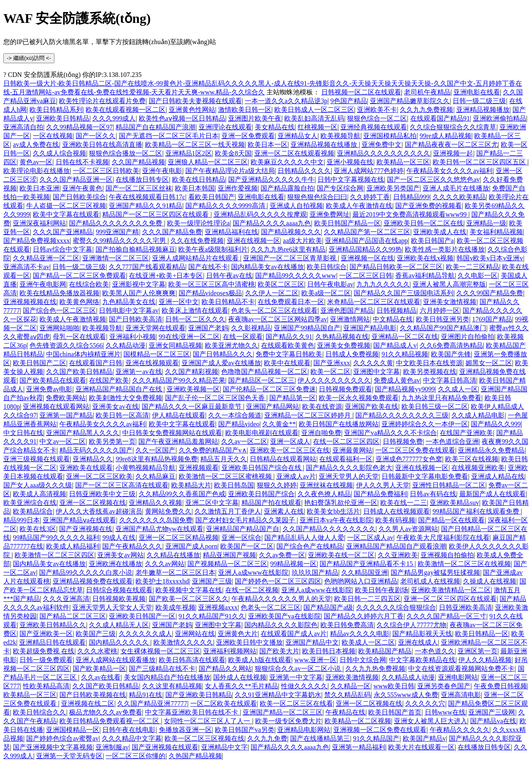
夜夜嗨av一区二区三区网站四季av (278, 319)
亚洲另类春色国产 (444, 686)
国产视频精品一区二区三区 (227, 564)
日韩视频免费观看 (345, 389)
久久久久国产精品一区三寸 (446, 616)
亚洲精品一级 (486, 223)
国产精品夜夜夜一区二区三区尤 (451, 145)
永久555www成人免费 (406, 695)
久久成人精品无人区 (119, 625)
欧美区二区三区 (281, 284)
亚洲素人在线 (284, 511)
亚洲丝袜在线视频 (326, 485)
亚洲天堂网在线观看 (155, 328)
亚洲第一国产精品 (66, 415)
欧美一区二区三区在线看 (296, 703)
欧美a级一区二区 (326, 293)
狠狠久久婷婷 (277, 485)
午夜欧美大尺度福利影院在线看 (443, 538)
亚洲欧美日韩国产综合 (261, 494)
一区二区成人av (370, 538)
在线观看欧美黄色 (288, 345)
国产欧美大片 (279, 651)
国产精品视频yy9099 (405, 389)
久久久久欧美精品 (459, 197)
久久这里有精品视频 (172, 686)
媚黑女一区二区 (489, 363)
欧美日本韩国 (195, 188)
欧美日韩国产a (432, 241)
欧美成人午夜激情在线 (359, 206)
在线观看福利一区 (346, 459)
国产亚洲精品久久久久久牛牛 (271, 179)
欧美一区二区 (330, 372)
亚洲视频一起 (453, 153)
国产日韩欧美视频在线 (93, 695)
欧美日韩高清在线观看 (192, 660)
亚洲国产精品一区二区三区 (283, 712)
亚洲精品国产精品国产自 (243, 529)
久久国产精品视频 (138, 162)
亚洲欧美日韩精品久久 (53, 625)
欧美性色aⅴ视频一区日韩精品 (182, 118)
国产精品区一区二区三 (261, 380)
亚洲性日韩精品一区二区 (449, 485)
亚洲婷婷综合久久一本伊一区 (425, 424)
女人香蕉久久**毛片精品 (241, 686)
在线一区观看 (243, 337)
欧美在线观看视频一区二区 (126, 110)
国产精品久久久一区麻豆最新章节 (192, 407)
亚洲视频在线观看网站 (56, 407)
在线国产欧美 (109, 380)
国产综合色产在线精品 (310, 546)
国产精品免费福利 (380, 494)
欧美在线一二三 (404, 503)
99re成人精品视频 (446, 136)
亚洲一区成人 (290, 441)
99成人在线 (119, 538)
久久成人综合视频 (59, 153)
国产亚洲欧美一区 (46, 634)
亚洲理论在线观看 (225, 127)
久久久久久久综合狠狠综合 (396, 607)
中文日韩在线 (23, 433)
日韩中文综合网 (363, 660)
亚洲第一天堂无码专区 (69, 756)
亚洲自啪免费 (321, 433)
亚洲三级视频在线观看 (37, 459)
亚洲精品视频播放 (483, 110)
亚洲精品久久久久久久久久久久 (384, 153)
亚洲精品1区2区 (189, 153)
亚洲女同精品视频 (175, 345)
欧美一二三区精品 (473, 267)
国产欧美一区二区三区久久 (189, 599)
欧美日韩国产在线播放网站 (339, 424)
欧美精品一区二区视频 (358, 721)
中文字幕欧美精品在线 (422, 660)
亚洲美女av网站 (120, 555)
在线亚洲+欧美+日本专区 (166, 276)
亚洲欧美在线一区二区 (341, 555)
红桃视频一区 (318, 127)
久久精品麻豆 (155, 476)
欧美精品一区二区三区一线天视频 (195, 145)
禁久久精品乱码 (347, 695)
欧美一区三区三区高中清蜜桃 (212, 284)
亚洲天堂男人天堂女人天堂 (112, 607)
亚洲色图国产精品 (347, 310)
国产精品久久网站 (225, 669)
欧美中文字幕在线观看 (66, 214)
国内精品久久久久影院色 (281, 625)
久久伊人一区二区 (272, 293)
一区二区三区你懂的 (135, 756)
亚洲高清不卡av (26, 267)
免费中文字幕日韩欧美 (289, 354)
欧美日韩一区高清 (122, 415)
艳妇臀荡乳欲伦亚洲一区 (341, 503)
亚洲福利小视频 (133, 337)
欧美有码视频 (395, 520)
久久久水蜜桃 (97, 651)
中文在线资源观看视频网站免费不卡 (461, 669)
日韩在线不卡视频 (82, 162)
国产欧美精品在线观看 (53, 380)
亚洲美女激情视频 (450, 302)
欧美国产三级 (96, 634)
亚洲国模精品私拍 (390, 136)
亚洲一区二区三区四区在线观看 (450, 599)
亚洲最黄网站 (352, 450)
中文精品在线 (393, 319)
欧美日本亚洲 (39, 188)
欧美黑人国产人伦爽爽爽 (139, 293)
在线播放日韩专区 (142, 179)
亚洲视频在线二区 (88, 703)
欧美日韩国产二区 (39, 363)
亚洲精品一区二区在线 (405, 337)
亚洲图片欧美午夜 (255, 118)
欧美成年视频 (175, 607)
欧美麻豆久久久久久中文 (287, 162)
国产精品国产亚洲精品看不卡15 (367, 564)
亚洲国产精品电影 (370, 328)
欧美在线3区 (38, 529)
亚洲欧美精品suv (454, 503)
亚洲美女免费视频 (344, 345)
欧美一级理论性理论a (198, 223)
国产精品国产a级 (328, 607)
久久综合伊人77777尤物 (411, 625)
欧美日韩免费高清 (347, 625)
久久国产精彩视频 (192, 372)
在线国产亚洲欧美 (466, 433)
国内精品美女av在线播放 (267, 267)
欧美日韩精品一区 (482, 634)
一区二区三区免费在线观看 (415, 450)
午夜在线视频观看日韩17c (147, 197)
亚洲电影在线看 (477, 92)
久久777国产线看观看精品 (147, 267)
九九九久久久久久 (383, 284)
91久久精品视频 (405, 354)
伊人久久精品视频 (485, 660)
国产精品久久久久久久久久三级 (402, 415)
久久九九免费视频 (426, 110)
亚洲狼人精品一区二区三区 (208, 162)
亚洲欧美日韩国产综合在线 (262, 468)
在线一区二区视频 (252, 590)
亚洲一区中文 (179, 302)
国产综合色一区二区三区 (59, 310)
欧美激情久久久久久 (183, 642)
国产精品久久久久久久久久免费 (116, 223)
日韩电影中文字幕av (129, 310)
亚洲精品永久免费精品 (491, 450)
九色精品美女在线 (129, 302)
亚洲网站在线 (195, 634)
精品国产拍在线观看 (271, 503)
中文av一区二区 (63, 441)
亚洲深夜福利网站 (39, 223)
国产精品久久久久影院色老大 (349, 468)
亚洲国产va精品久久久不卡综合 (390, 433)
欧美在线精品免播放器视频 (59, 293)
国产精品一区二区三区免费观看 (79, 276)
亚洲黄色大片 (238, 634)
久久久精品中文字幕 (132, 738)
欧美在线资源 (322, 407)
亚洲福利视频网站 (230, 651)
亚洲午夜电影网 (43, 284)
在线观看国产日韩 (96, 363)
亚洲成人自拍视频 (296, 206)
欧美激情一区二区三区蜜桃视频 (226, 476)
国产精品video (239, 424)
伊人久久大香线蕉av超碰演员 (99, 511)
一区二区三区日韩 (366, 276)
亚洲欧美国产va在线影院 (284, 616)
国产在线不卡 (208, 267)
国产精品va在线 (493, 721)
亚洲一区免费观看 (248, 136)
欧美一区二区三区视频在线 (204, 738)
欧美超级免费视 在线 (44, 651)
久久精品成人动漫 (408, 677)
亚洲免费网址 (330, 214)
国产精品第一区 (293, 398)
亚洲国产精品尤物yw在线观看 (160, 529)
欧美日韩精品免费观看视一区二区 (110, 721)
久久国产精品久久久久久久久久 (329, 529)
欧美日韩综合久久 (39, 712)
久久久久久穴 (425, 703)
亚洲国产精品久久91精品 (145, 206)
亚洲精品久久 (93, 459)
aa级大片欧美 (303, 241)
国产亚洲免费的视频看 (429, 206)
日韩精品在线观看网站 (283, 459)
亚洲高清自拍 (23, 127)
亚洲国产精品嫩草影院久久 (410, 101)
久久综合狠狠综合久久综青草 (453, 127)
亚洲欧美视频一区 (193, 389)
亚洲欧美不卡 (377, 110)
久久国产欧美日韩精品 (79, 372)
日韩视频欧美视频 (119, 599)
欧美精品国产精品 (385, 651)
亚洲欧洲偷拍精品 (500, 118)
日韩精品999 (411, 197)
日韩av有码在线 (433, 494)
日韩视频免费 (403, 441)
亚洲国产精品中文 (312, 642)
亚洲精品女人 (298, 136)
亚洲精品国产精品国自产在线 (120, 389)
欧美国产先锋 (451, 354)
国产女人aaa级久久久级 (38, 485)
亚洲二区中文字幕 (212, 503)
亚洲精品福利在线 (232, 232)
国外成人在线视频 (240, 677)
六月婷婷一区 (440, 310)
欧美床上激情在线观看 (195, 310)
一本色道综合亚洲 (452, 441)
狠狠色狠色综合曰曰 (317, 197)
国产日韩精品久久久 (223, 354)
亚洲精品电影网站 (304, 730)
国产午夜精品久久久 (132, 546)
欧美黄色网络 (79, 302)
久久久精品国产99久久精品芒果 (179, 380)
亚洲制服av (112, 747)
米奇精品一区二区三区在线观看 (374, 302)
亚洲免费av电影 (49, 389)
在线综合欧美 (89, 284)
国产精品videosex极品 (211, 293)
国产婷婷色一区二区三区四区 (278, 581)
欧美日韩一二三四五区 (367, 599)
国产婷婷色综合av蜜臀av (62, 738)
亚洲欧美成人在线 (440, 232)
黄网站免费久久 (168, 511)
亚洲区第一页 (478, 651)
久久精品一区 (350, 686)
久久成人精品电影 (478, 415)
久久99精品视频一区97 (79, 127)
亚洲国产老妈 (208, 328)
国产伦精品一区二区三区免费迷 (269, 389)
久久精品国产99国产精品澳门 (443, 328)
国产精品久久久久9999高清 (226, 206)
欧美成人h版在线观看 (260, 660)
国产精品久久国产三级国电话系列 (404, 293)
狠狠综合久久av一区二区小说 (299, 669)
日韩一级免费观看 (46, 660)
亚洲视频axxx (218, 607)
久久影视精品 (251, 328)
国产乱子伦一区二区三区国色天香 (216, 398)
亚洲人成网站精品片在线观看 (196, 258)
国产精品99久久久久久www (296, 276)
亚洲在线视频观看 (152, 363)
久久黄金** (279, 424)
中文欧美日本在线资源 (429, 363)
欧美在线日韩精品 (199, 179)
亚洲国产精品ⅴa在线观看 (79, 520)
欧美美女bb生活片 (333, 511)
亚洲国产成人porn (191, 546)
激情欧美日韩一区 (245, 110)
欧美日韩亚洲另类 (443, 319)
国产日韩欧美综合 (79, 197)
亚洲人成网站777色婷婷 (369, 171)
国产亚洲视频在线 (86, 529)
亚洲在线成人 (418, 642)
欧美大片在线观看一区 (421, 747)
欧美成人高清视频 (39, 494)
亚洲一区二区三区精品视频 (179, 538)
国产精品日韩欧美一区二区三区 (396, 267)
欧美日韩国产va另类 (245, 730)
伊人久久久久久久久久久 (334, 380)
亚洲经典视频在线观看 (374, 127)
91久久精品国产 (376, 738)
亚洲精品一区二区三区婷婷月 (308, 415)
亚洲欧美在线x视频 (425, 258)
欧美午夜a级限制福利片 (213, 249)
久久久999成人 (114, 118)
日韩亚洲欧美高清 (465, 607)
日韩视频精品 (397, 310)
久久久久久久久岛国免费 (156, 520)
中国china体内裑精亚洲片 (83, 354)
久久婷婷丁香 (370, 197)
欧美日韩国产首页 (395, 712)
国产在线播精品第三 (320, 738)
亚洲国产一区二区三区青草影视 (291, 258)
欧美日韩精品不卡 (228, 302)
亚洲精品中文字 (224, 747)
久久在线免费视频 (197, 241)
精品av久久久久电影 (360, 634)
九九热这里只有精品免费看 (441, 398)
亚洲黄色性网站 (192, 110)
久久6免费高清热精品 (451, 345)
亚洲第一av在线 (139, 372)
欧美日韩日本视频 (329, 651)
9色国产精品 (349, 101)
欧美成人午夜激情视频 (73, 319)
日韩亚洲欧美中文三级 (102, 494)
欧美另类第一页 (112, 441)
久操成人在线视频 (490, 581)
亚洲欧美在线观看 (86, 468)
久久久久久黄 (373, 363)
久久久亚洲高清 (66, 599)
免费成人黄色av (397, 380)
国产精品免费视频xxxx (37, 241)
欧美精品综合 (33, 511)
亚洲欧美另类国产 (393, 188)
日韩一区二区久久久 (195, 319)
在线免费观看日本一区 (291, 302)
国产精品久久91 (289, 337)
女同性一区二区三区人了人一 (208, 721)
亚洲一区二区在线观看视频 (294, 153)
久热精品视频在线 (342, 337)
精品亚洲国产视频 (229, 555)
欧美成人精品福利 (73, 546)
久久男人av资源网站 (408, 529)
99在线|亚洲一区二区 (189, 337)
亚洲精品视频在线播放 (325, 145)
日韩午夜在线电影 (129, 730)
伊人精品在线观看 (179, 415)
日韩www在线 (445, 712)
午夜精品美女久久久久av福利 (449, 171)
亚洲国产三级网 (492, 712)
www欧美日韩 (394, 686)
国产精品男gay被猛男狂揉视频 (435, 572)
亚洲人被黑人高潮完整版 (449, 284)
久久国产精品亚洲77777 (152, 703)
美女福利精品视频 (496, 232)
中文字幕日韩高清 (450, 380)
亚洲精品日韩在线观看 (52, 642)
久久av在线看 (101, 677)
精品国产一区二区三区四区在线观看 (156, 214)
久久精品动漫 (126, 345)
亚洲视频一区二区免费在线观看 (380, 730)
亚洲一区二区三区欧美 (99, 476)
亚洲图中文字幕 (377, 372)
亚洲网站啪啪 (59, 328)
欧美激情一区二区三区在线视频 (464, 564)
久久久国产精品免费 (172, 232)
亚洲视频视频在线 (30, 302)
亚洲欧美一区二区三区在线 (290, 450)
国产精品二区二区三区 (73, 616)
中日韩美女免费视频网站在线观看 (172, 433)
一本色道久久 (435, 651)
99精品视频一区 (293, 564)
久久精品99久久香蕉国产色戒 (182, 494)
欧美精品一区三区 (403, 162)
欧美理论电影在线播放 (37, 171)
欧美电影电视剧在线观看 (262, 433)
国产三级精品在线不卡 (162, 669)
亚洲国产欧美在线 (372, 407)
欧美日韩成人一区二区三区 (314, 110)
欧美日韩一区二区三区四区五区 (480, 162)
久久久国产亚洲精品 (63, 232)
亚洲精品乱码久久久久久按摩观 (260, 214)
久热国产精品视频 (195, 756)
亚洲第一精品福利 (359, 747)
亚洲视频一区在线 (367, 258)
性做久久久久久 (304, 686)
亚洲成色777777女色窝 (409, 459)
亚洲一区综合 (241, 538)
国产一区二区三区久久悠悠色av (433, 179)
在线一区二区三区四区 (346, 441)
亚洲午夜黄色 (82, 188)
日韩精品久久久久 (304, 171)
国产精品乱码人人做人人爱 (304, 538)
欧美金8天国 (233, 153)
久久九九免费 (267, 738)
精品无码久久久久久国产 (96, 450)
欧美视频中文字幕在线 (189, 590)
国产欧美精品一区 (99, 669)
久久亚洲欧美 (398, 555)
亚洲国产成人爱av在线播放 (221, 363)
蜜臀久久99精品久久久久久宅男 (120, 241)
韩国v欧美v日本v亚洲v (490, 258)
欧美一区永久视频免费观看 (359, 398)
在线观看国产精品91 (440, 118)
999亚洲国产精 (117, 232)
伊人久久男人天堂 (383, 485)
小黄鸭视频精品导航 (145, 468)
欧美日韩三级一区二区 (435, 407)
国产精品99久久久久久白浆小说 (86, 572)
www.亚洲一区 (315, 660)
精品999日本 (22, 520)
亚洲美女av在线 (115, 407)
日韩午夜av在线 (229, 276)
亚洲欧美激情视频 (352, 677)
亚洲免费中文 (382, 145)
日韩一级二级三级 (479, 101)
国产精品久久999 (496, 424)
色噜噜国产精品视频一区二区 (264, 372)
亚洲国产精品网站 (273, 407)
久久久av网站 (165, 564)
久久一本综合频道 (235, 415)
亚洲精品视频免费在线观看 (93, 581)
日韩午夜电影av (330, 284)
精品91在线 (145, 695)
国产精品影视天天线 (422, 634)
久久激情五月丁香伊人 (228, 511)
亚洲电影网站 (458, 677)
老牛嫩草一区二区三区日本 (175, 572)
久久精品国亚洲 (365, 572)
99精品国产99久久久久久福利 (56, 538)
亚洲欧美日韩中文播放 (249, 642)
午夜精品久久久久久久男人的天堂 (281, 599)
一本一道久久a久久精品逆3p (286, 101)
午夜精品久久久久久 (460, 730)
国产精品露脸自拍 (287, 188)
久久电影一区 (478, 276)
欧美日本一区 (268, 145)
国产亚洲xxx (332, 363)
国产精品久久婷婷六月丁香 (364, 616)
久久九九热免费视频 (375, 669)
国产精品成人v (395, 345)
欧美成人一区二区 (368, 642)
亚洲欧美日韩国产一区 (142, 616)
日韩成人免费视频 (352, 354)
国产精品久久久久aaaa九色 (272, 223)
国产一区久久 (96, 136)
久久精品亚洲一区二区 (46, 258)
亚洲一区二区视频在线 (93, 503)
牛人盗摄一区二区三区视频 (66, 206)
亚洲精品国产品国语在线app (366, 241)
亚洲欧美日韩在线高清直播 (102, 145)
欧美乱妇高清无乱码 (314, 118)
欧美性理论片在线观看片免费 (102, 101)
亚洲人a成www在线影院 (254, 572)
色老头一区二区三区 (271, 607)
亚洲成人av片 (296, 476)
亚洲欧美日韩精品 (63, 118)
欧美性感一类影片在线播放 (445, 249)
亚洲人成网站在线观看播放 (116, 660)
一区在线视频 (53, 136)
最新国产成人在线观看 (493, 494)
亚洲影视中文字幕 (139, 284)
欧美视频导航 (340, 136)
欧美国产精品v (424, 738)
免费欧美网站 (66, 398)
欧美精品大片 (191, 485)
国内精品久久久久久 (120, 642)
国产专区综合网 (340, 188)
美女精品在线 (275, 127)
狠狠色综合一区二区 (377, 118)
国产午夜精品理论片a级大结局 (230, 171)
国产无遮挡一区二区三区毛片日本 (169, 136)
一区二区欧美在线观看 (224, 703)
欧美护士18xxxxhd (162, 581)
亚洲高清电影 (461, 695)
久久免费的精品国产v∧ (213, 450)
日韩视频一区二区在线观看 (361, 92)
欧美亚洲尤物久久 (232, 345)
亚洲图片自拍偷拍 (468, 337)
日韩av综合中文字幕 (63, 249)
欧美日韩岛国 (234, 485)
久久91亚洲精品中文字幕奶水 (278, 695)
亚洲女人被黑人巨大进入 (431, 721)
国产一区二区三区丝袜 (139, 188)
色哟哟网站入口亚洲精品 (361, 581)
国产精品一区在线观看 (451, 520)
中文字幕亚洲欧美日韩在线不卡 (192, 712)
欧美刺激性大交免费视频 (126, 398)
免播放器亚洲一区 (185, 730)
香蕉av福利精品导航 (425, 276)
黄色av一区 (36, 162)
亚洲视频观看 (199, 468)
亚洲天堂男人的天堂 (349, 476)
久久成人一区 (458, 389)
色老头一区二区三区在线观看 (274, 310)
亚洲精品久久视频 (155, 503)
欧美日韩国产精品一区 (347, 223)
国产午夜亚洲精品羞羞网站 (178, 441)
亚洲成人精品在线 (498, 476)
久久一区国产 (155, 450)
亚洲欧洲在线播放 (116, 564)
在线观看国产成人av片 (294, 634)
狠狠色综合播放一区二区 (126, 153)
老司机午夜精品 (427, 92)
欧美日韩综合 (327, 267)
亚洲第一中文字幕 (296, 677)
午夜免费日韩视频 (500, 686)
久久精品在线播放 (173, 555)
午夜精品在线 (345, 712)
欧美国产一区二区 (247, 546)
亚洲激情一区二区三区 (116, 258)
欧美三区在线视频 (472, 459)
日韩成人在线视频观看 (397, 511)
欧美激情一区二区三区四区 (54, 555)
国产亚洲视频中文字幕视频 (53, 747)
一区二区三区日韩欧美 (106, 171)
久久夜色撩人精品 (324, 494)
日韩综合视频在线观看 (119, 590)
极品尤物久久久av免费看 (105, 712)
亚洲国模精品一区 (73, 730)
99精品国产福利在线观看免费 (477, 511)
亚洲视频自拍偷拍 (447, 555)
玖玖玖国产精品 (315, 572)
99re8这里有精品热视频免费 (156, 459)
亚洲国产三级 (212, 581)
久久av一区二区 (244, 441)
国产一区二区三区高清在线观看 (122, 485)
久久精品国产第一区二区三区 (367, 232)
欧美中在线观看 (287, 363)
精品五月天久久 (224, 459)
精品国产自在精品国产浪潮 (155, 127)
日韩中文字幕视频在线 (351, 179)
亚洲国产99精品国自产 (307, 328)
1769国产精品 (492, 319)
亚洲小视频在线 (350, 162)
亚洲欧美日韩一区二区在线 (424, 223)
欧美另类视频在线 (430, 372)
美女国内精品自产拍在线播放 (167, 677)
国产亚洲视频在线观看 (165, 747)
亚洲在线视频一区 (254, 241)
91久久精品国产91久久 (212, 616)
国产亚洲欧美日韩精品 (199, 695)
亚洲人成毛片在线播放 (456, 188)
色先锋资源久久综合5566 (66, 345)
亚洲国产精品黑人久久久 (83, 433)
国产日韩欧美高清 (135, 319)
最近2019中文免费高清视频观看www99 (410, 214)
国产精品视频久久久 (291, 232)
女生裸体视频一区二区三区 (160, 651)
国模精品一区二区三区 (157, 354)
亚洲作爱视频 (238, 188)
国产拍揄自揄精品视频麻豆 (135, 249)
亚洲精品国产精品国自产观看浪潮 (396, 546)
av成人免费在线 (36, 145)
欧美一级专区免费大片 (288, 721)
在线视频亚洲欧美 (478, 468)
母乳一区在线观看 (79, 337)
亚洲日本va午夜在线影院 (336, 520)
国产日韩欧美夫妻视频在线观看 (195, 101)
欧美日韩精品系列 (56, 110)
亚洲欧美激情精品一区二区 (451, 590)
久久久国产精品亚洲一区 (76, 179)
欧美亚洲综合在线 (30, 503)
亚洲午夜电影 (162, 171)
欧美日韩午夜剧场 (382, 590)
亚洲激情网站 (350, 319)
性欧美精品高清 (46, 686)
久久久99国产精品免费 (490, 293)
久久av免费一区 (282, 555)
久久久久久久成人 (145, 634)
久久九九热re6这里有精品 (288, 249)
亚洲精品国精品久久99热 (365, 249)
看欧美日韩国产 (212, 197)
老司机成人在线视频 (430, 581)
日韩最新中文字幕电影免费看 (425, 476)
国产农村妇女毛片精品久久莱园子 (246, 520)
